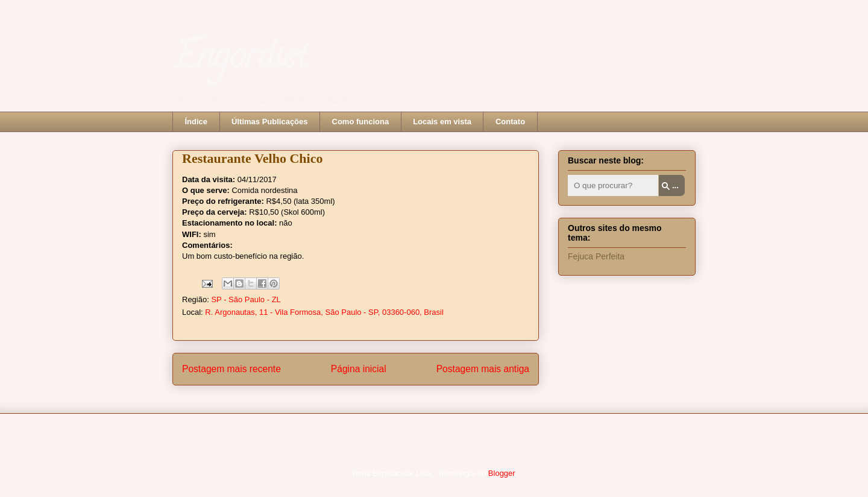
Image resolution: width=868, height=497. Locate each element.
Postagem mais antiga (483, 369)
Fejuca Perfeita (596, 256)
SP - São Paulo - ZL (246, 299)
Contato (510, 122)
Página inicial (359, 369)
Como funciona (361, 122)
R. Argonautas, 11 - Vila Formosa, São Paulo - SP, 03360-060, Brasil (324, 312)
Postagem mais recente (231, 369)
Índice (197, 122)
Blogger (502, 473)
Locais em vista (442, 122)
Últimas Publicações (269, 122)
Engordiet (240, 60)
